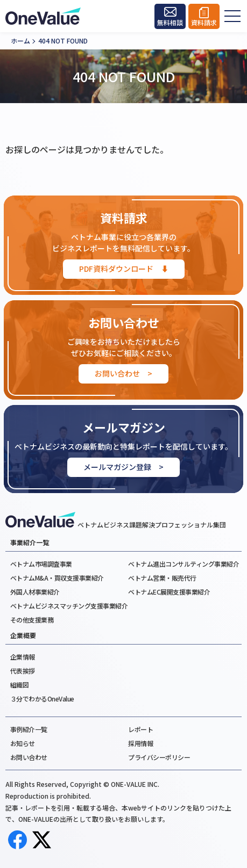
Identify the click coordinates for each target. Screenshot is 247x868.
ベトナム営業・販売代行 (162, 578)
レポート (140, 729)
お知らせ (23, 743)
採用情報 (140, 743)
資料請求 (204, 23)
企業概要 (23, 635)
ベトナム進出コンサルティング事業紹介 (184, 564)
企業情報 (23, 657)
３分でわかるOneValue (42, 699)
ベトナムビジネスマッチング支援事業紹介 (69, 606)
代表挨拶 (23, 671)
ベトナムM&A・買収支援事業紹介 (57, 578)
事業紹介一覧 (30, 542)
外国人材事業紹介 (35, 592)
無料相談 (170, 23)
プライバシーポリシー (159, 757)
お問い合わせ (29, 757)
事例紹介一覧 (29, 729)
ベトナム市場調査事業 (41, 564)
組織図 (20, 685)
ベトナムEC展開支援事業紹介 (169, 592)
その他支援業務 (32, 620)
